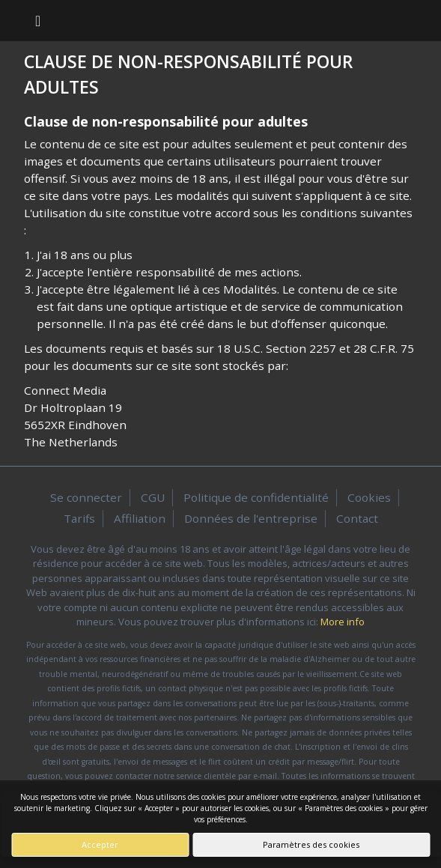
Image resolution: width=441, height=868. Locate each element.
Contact (357, 518)
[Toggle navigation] (38, 21)
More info (343, 622)
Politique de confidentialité (256, 497)
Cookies (369, 497)
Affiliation (140, 518)
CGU (153, 497)
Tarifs (79, 518)
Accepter (100, 844)
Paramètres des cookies (311, 844)
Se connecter (86, 497)
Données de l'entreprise (251, 518)
